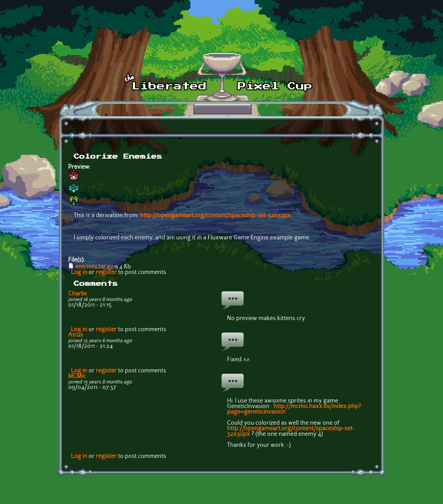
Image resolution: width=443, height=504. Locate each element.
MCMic (77, 377)
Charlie (78, 294)
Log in (79, 273)
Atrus (76, 335)
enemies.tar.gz (94, 267)
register (106, 273)
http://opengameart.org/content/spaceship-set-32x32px (215, 216)
